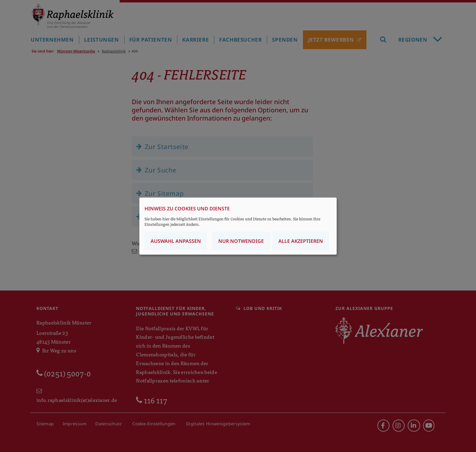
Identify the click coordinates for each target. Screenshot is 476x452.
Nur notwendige (241, 241)
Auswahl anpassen (176, 241)
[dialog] (238, 226)
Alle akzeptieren (301, 241)
